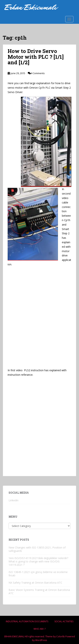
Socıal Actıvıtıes (64, 621)
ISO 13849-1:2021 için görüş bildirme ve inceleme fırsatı (38, 574)
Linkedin (14, 500)
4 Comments (38, 73)
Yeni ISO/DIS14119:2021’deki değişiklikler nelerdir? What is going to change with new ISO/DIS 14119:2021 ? (38, 561)
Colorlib (61, 636)
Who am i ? (40, 629)
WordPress (41, 640)
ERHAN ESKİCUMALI (14, 636)
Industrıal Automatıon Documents (27, 621)
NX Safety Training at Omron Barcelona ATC (35, 583)
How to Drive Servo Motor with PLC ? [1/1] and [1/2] (36, 57)
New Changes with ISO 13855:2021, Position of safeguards (37, 549)
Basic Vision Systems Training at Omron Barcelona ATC (39, 592)
